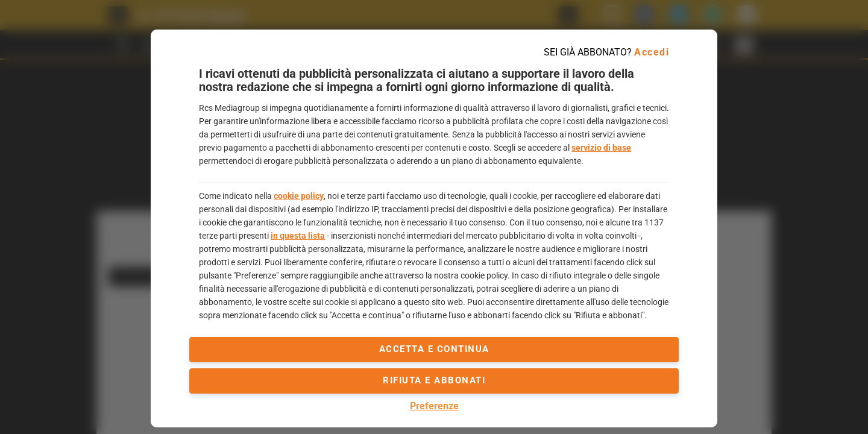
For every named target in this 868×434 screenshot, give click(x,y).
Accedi (652, 52)
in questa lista (298, 236)
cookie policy (299, 196)
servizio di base (601, 148)
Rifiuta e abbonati (434, 380)
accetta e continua (434, 349)
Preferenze (434, 406)
